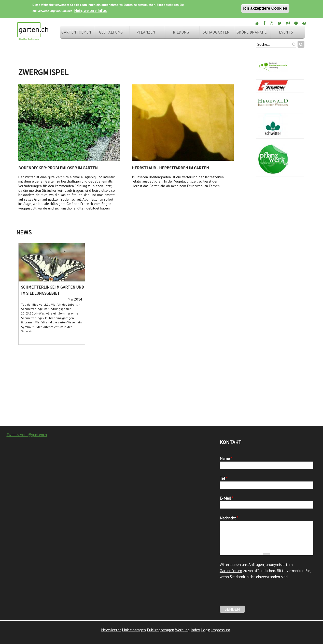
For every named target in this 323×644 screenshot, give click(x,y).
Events (286, 32)
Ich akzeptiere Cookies (265, 8)
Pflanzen (146, 32)
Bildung (181, 32)
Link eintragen (134, 630)
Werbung (182, 630)
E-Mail (227, 498)
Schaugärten (216, 32)
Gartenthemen (76, 32)
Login (206, 630)
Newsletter (111, 630)
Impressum (221, 630)
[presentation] (258, 596)
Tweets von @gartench (27, 435)
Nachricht (229, 518)
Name (226, 458)
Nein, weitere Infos (90, 10)
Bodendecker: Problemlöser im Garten (58, 168)
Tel (224, 478)
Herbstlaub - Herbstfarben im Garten (170, 168)
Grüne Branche (252, 32)
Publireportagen (160, 630)
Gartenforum (231, 571)
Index (195, 630)
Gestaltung (111, 32)
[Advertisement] (161, 385)
